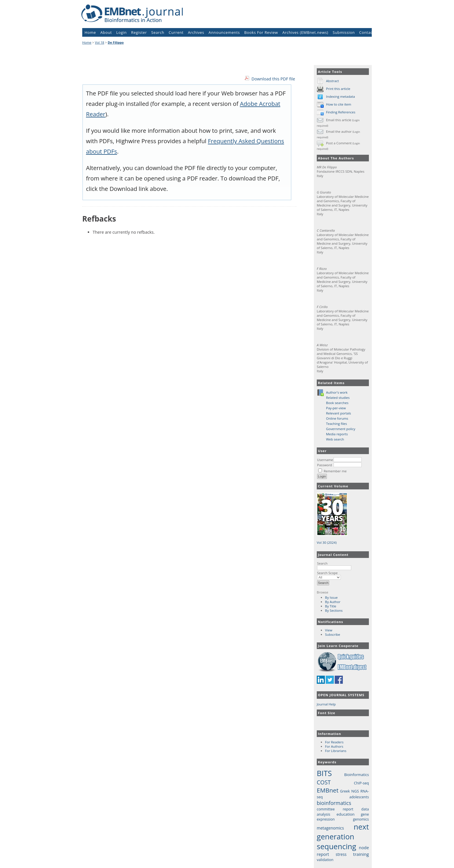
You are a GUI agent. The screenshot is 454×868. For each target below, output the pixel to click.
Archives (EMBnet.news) (305, 32)
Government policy (341, 429)
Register (139, 32)
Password (325, 465)
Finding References (341, 112)
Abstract (332, 81)
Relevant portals (338, 413)
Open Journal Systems (341, 695)
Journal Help (326, 704)
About (106, 32)
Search (334, 565)
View (329, 630)
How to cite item (339, 104)
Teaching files (336, 424)
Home (90, 32)
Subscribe (333, 634)
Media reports (337, 434)
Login (122, 32)
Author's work (337, 392)
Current (176, 32)
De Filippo (116, 42)
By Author (333, 602)
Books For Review (261, 32)
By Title (331, 606)
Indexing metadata (340, 96)
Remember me (335, 471)
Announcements (224, 32)
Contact (366, 32)
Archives (196, 32)
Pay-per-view (336, 408)
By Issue (332, 597)
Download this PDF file (273, 79)
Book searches (337, 403)
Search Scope (329, 575)
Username (325, 460)
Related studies (338, 398)
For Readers (334, 742)
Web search (335, 439)
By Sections (334, 610)
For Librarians (336, 751)
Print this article (338, 89)
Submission (344, 32)
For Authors (334, 746)
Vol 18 (100, 42)
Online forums (337, 418)
